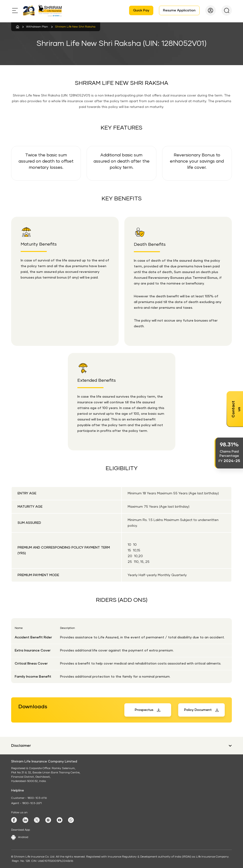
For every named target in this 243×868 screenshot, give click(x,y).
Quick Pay (141, 10)
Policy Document (198, 710)
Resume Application (179, 10)
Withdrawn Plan (37, 27)
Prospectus (144, 710)
